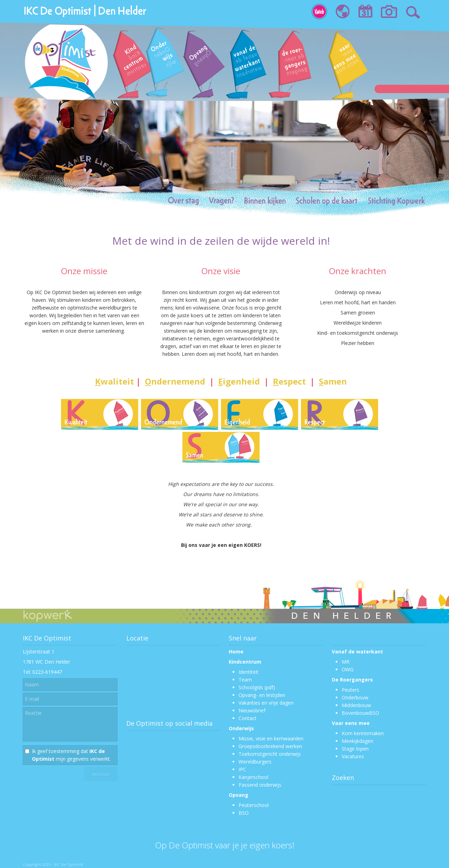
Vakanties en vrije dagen (266, 703)
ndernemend (175, 381)
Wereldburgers (255, 762)
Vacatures (353, 756)
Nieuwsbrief (252, 710)
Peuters (350, 690)
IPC (242, 769)
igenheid (238, 381)
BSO (244, 813)
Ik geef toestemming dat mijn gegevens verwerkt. (71, 755)
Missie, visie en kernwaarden (271, 738)
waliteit (115, 381)
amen (333, 381)
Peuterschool (254, 805)
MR (346, 662)
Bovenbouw (355, 713)
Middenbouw (356, 705)
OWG (348, 669)
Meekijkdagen (357, 741)
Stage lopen (355, 749)
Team (245, 680)
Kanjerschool (253, 777)
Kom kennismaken (363, 733)
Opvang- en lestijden (262, 695)
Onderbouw (355, 697)
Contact (247, 718)
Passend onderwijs (260, 785)
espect (289, 381)
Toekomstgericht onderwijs (270, 754)
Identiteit (249, 672)
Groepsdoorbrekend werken (270, 746)
